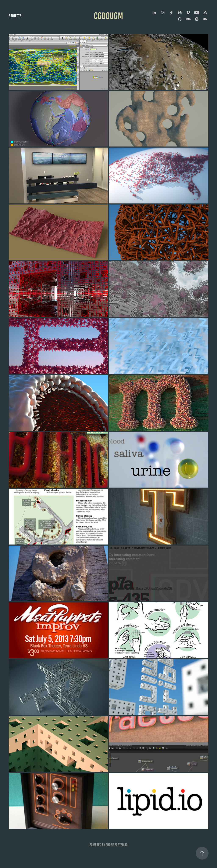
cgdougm (108, 16)
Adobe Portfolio (117, 845)
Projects (15, 16)
